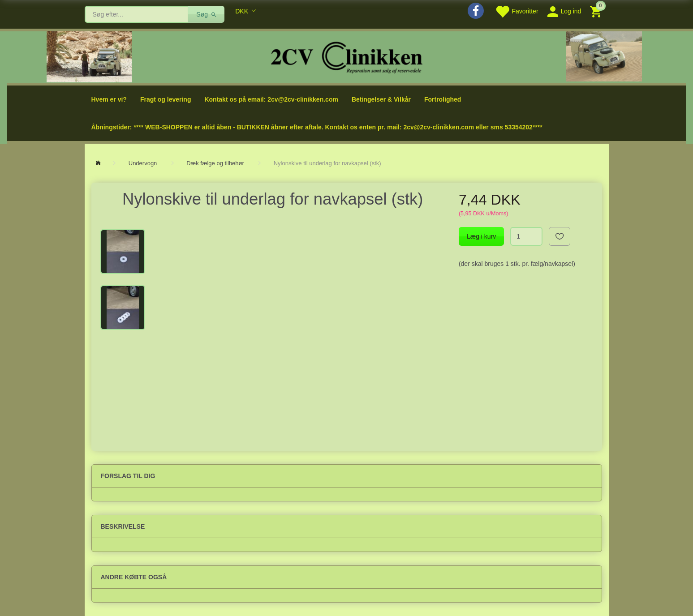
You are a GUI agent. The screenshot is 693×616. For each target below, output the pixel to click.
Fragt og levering (166, 99)
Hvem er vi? (109, 99)
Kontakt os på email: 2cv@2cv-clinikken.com (271, 99)
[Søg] (206, 14)
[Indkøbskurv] (597, 11)
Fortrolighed (443, 99)
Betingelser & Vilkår (381, 99)
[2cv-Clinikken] (347, 56)
